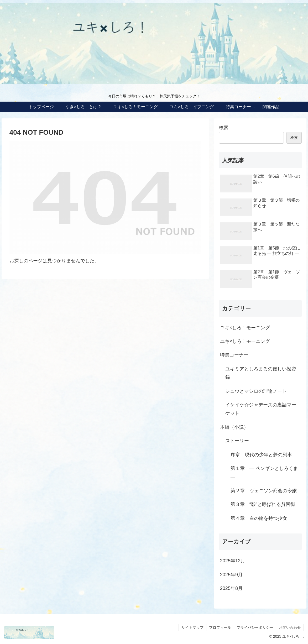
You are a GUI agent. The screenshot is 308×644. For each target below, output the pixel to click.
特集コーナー (234, 355)
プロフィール (220, 627)
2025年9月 (231, 575)
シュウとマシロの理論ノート (256, 391)
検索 (224, 128)
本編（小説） (234, 427)
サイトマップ (192, 627)
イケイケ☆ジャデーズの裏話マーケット (261, 409)
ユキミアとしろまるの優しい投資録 (261, 373)
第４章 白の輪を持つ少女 (259, 518)
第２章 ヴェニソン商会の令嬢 (264, 491)
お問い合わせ (290, 627)
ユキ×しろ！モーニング (245, 328)
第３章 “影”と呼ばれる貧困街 (263, 504)
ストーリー (237, 441)
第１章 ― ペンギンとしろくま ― (264, 473)
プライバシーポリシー (255, 627)
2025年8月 (231, 588)
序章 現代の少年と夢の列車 (261, 455)
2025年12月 (233, 561)
